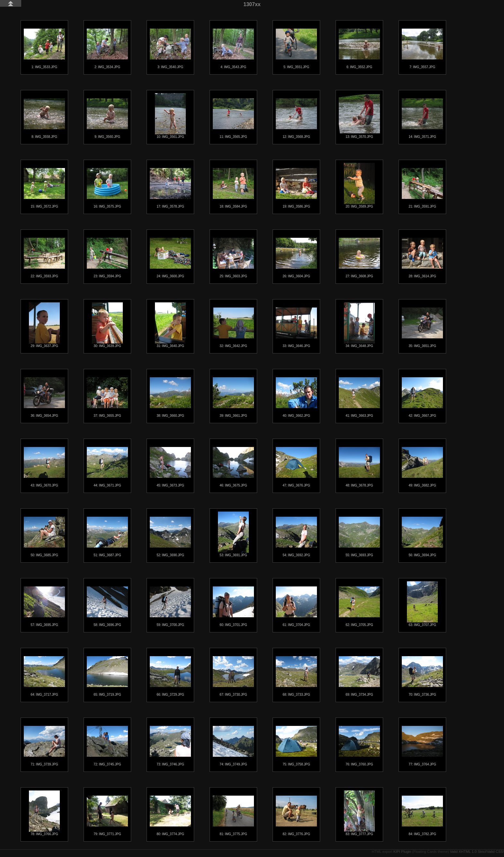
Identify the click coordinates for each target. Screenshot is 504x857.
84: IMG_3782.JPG (422, 816)
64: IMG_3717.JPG (44, 676)
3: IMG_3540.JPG (170, 49)
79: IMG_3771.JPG (107, 816)
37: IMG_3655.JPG (107, 397)
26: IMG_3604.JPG (296, 258)
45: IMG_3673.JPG (170, 467)
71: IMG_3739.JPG (44, 746)
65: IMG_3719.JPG (107, 676)
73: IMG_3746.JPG (170, 746)
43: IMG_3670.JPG (44, 467)
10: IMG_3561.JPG (170, 116)
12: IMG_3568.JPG (296, 118)
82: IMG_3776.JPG (296, 816)
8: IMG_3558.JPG (44, 118)
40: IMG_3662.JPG (296, 397)
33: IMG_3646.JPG (296, 328)
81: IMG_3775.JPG (233, 816)
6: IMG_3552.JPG (359, 49)
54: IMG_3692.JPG (296, 537)
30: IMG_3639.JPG (107, 325)
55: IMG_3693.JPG (359, 537)
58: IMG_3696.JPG (107, 607)
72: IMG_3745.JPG (107, 746)
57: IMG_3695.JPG (44, 607)
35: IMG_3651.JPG (422, 328)
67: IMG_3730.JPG (233, 676)
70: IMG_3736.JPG (422, 676)
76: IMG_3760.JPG (359, 746)
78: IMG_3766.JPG (44, 813)
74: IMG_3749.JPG (233, 746)
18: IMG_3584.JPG (233, 188)
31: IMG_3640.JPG (170, 325)
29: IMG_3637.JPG (44, 325)
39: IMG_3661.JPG (233, 397)
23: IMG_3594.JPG (107, 258)
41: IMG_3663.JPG (359, 397)
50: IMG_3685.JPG (44, 537)
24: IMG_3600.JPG (170, 258)
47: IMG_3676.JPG (296, 467)
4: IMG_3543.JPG (233, 49)
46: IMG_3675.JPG (233, 467)
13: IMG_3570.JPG (359, 116)
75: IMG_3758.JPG (296, 746)
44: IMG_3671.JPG (107, 467)
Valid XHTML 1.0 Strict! (468, 852)
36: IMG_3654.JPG (44, 397)
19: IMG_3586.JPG (296, 188)
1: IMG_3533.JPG (44, 49)
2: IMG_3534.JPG (107, 49)
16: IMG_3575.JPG (107, 188)
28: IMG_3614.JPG (422, 258)
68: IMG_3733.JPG (296, 676)
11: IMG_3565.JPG (233, 118)
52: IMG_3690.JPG (170, 537)
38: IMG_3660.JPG (170, 397)
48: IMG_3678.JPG (359, 467)
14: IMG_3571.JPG (422, 118)
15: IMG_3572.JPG (44, 188)
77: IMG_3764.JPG (422, 746)
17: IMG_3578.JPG (170, 188)
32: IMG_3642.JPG (233, 328)
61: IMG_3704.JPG (296, 607)
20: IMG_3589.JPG (359, 186)
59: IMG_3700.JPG (170, 607)
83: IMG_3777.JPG (359, 813)
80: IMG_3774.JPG (170, 816)
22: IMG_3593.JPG (44, 258)
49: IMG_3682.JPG (422, 467)
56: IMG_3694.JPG (422, 537)
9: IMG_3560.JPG (107, 118)
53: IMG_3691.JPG (233, 534)
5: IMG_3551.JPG (296, 49)
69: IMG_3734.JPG (359, 676)
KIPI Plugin (402, 852)
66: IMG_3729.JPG (170, 676)
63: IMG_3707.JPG (422, 604)
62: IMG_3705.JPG (359, 607)
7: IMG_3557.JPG (422, 49)
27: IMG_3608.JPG (359, 258)
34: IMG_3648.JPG (359, 325)
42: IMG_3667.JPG (422, 397)
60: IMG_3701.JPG (233, 607)
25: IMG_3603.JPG (233, 258)
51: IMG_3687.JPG (107, 537)
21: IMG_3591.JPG (422, 188)
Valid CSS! (495, 852)
